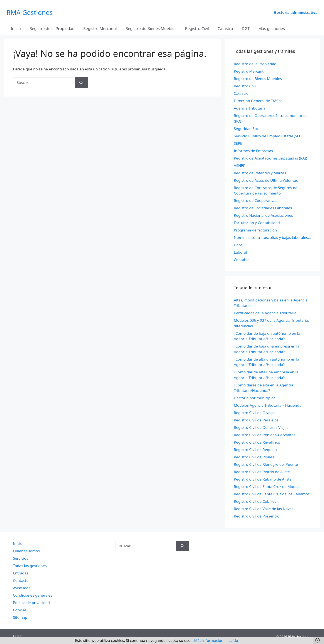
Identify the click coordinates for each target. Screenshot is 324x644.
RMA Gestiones (30, 12)
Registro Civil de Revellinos (257, 442)
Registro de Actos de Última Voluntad (266, 180)
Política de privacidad (31, 603)
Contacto (21, 580)
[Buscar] (81, 83)
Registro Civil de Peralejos (256, 420)
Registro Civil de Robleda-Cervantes (265, 435)
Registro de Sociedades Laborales (263, 208)
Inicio (16, 28)
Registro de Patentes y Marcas (260, 173)
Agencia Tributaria (250, 108)
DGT (246, 28)
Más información (209, 640)
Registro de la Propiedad (52, 28)
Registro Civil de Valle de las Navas (264, 509)
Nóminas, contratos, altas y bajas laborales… (272, 237)
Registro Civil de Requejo (255, 450)
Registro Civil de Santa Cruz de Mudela (267, 487)
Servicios (21, 558)
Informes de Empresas (253, 151)
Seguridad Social (248, 129)
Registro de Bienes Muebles (151, 28)
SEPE (238, 143)
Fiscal (239, 245)
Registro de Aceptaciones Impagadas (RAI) (271, 158)
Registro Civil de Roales (254, 457)
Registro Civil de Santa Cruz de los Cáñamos (272, 494)
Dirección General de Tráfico (258, 101)
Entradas (21, 573)
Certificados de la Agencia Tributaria (265, 313)
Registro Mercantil (100, 28)
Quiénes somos (26, 551)
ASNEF (239, 166)
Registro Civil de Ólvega (254, 413)
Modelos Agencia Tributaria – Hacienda (268, 405)
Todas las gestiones (30, 566)
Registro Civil (197, 28)
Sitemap (20, 617)
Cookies (20, 610)
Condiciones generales (33, 595)
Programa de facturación (255, 230)
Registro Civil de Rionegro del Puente (266, 464)
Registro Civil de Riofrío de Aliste (262, 472)
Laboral (240, 252)
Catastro (225, 28)
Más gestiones (272, 28)
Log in (18, 636)
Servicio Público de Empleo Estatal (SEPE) (269, 136)
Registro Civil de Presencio (257, 516)
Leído (233, 640)
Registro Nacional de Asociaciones (264, 215)
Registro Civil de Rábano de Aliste (263, 479)
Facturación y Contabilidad (257, 223)
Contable (242, 260)
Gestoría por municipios (255, 398)
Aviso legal (22, 588)
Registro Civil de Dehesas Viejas (261, 427)
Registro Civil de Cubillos (255, 501)
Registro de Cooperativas (256, 201)
